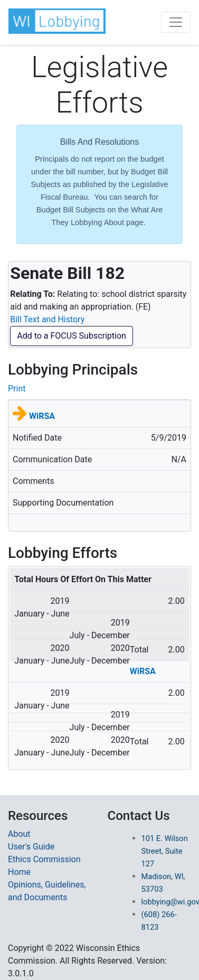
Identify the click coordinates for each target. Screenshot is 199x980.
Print (17, 389)
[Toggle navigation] (176, 22)
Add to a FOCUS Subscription (72, 336)
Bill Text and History (47, 319)
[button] (57, 21)
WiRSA (42, 416)
